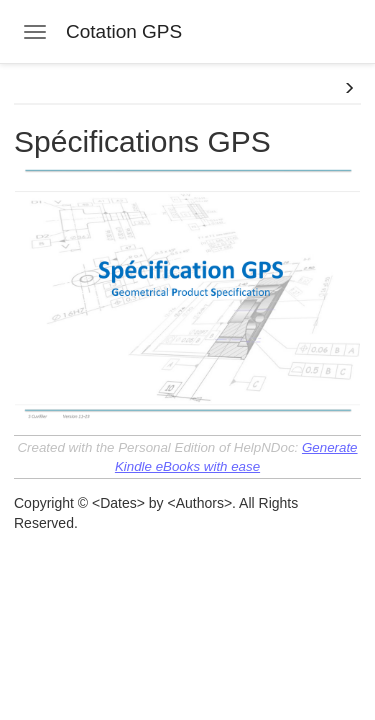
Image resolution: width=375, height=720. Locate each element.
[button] (349, 89)
